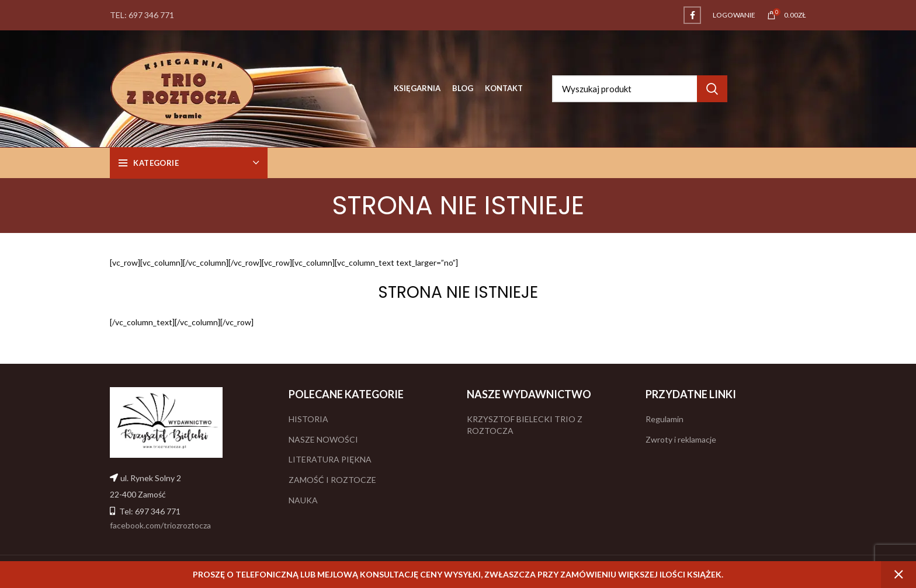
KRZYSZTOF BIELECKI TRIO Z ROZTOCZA (525, 425)
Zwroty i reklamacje (681, 439)
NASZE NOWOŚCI (323, 439)
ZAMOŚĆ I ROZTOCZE (332, 480)
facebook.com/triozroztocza (160, 525)
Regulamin (665, 419)
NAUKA (303, 500)
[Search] (640, 89)
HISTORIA (308, 419)
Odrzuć (898, 575)
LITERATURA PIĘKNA (330, 459)
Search (712, 89)
